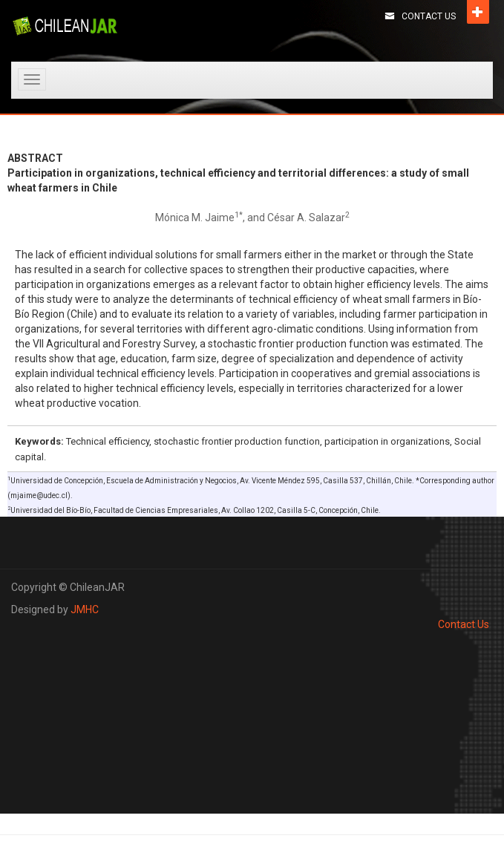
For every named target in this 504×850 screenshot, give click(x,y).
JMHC (85, 609)
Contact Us (429, 16)
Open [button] (478, 12)
